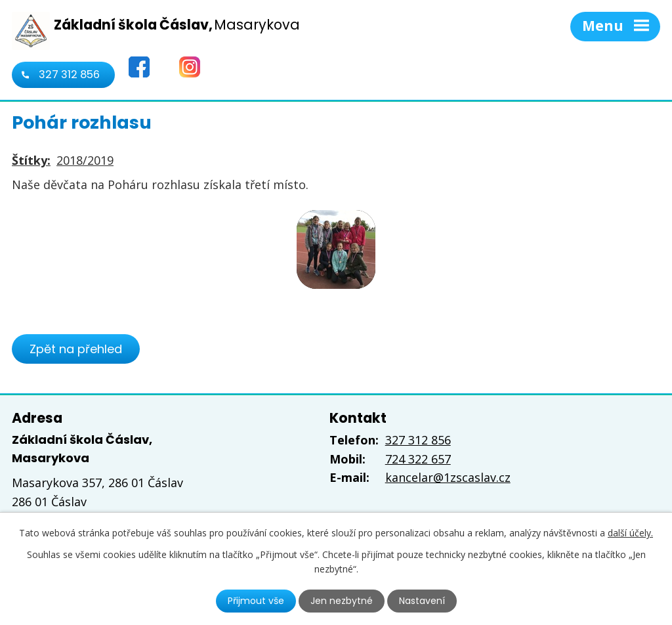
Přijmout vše (256, 601)
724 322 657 (418, 459)
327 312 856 (69, 75)
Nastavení (422, 601)
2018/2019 (85, 160)
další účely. (630, 533)
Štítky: (31, 160)
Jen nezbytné (342, 601)
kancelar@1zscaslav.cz (448, 477)
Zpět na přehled (76, 349)
